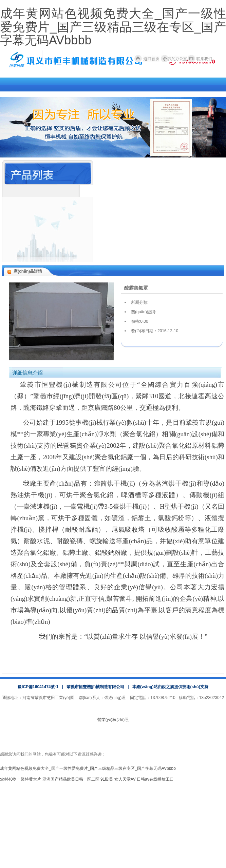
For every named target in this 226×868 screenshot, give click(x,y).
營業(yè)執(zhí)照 (113, 720)
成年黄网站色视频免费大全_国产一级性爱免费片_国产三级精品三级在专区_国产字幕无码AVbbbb (113, 27)
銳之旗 (168, 687)
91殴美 (107, 779)
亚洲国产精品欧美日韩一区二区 (71, 779)
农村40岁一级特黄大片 (21, 779)
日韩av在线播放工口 (155, 779)
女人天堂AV (125, 779)
